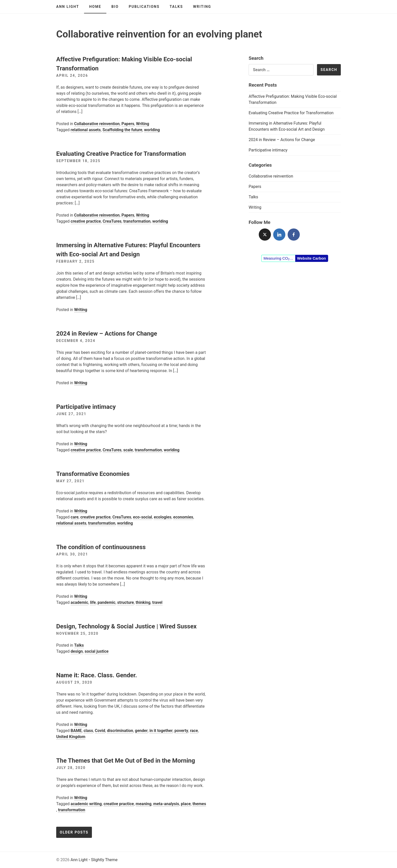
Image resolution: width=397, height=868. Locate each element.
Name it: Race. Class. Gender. (97, 675)
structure (126, 602)
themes (199, 804)
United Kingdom (71, 737)
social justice (97, 651)
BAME (76, 731)
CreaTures (112, 221)
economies (183, 517)
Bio (115, 7)
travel (157, 602)
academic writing (86, 804)
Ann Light (68, 7)
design (77, 651)
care (75, 517)
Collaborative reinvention (97, 124)
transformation (137, 221)
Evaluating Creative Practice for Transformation (121, 154)
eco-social (142, 517)
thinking (143, 602)
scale (128, 450)
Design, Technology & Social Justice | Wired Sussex (126, 626)
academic (80, 602)
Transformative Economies (93, 474)
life (93, 602)
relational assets (86, 130)
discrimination (120, 731)
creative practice (86, 221)
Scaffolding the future (122, 130)
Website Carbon (311, 258)
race (194, 731)
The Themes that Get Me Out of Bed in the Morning (126, 761)
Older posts (74, 832)
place (186, 804)
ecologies (163, 517)
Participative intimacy (86, 407)
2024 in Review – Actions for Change (107, 334)
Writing (202, 7)
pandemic (106, 602)
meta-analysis (166, 804)
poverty (181, 731)
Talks (176, 7)
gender (141, 731)
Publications (144, 7)
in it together (161, 731)
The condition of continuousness (101, 547)
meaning (144, 804)
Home (95, 7)
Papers (128, 124)
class (88, 731)
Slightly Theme (104, 860)
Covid (100, 731)
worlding (152, 130)
